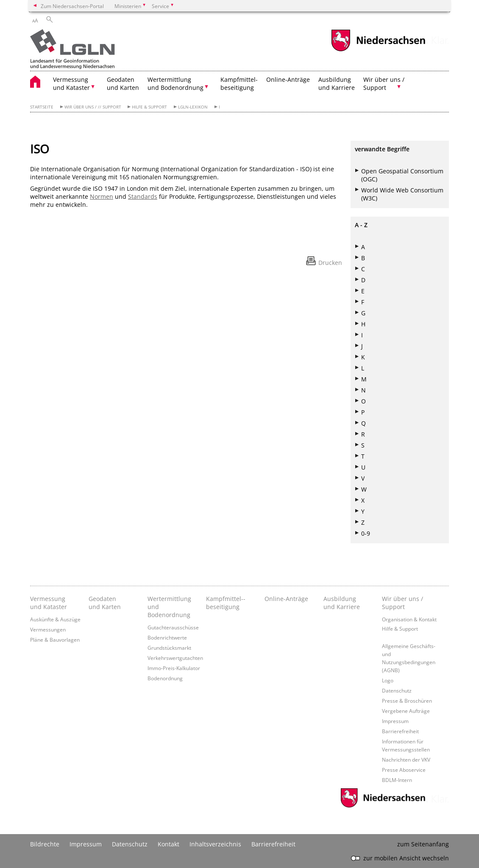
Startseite (42, 107)
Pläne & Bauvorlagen (55, 640)
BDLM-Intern (397, 780)
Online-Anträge (288, 79)
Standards (143, 196)
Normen (102, 196)
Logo (388, 680)
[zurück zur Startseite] (72, 50)
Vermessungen (48, 629)
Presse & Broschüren (407, 701)
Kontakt (168, 844)
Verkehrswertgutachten (175, 658)
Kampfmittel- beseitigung (239, 83)
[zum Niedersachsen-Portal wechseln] (378, 50)
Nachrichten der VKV (406, 759)
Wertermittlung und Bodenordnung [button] (175, 83)
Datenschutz (397, 690)
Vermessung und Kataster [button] (71, 83)
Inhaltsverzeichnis (215, 844)
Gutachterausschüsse (173, 627)
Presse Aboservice (404, 770)
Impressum (395, 721)
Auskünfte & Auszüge (55, 619)
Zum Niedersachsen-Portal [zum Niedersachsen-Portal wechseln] (72, 6)
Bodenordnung (165, 678)
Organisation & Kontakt (409, 619)
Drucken (330, 263)
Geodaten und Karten (123, 83)
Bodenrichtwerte (167, 637)
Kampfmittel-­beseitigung (226, 603)
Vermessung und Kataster (49, 603)
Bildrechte (45, 844)
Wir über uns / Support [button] (384, 83)
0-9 (366, 533)
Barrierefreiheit (400, 731)
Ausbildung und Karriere (337, 83)
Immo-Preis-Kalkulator (174, 668)
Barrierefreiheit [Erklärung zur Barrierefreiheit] (273, 844)
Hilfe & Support (149, 107)
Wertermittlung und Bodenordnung (169, 607)
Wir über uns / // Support (93, 107)
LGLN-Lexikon (193, 107)
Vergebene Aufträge (406, 711)
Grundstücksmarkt (169, 648)
